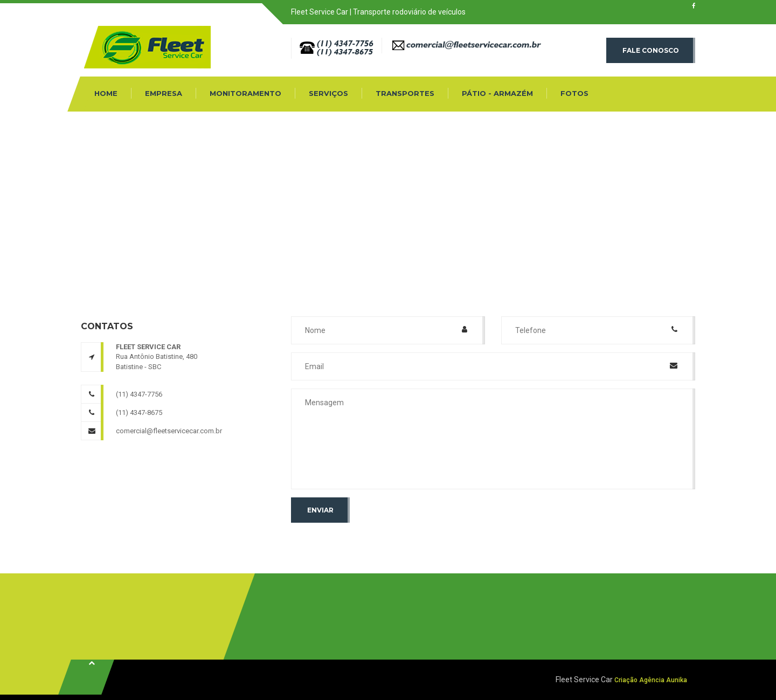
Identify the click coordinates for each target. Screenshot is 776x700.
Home (106, 93)
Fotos (574, 93)
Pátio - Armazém (497, 93)
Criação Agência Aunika (651, 680)
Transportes (405, 93)
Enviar (320, 510)
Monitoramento (245, 93)
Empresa (164, 93)
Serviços (328, 93)
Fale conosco (651, 50)
